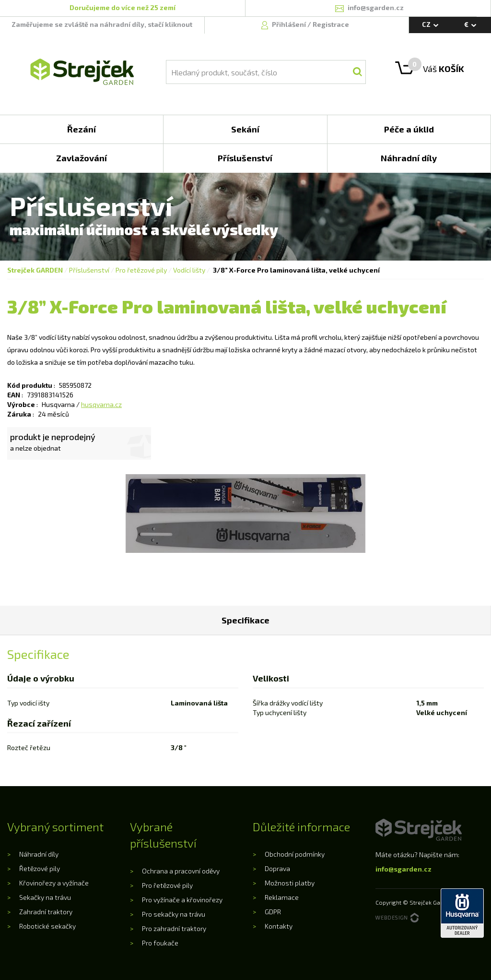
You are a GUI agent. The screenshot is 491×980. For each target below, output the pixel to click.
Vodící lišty (189, 270)
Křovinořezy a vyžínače (54, 883)
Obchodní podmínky (295, 854)
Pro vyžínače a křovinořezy (182, 900)
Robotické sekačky (47, 926)
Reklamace (282, 897)
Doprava (277, 868)
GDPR (273, 912)
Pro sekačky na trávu (174, 914)
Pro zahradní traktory (174, 928)
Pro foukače (160, 943)
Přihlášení (290, 24)
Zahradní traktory (46, 912)
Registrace (331, 24)
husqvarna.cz (101, 404)
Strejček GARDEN (35, 270)
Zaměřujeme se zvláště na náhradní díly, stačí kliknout (102, 24)
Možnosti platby (290, 883)
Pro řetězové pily (141, 270)
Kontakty (279, 926)
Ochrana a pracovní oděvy (181, 871)
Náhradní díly (39, 854)
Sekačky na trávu (45, 897)
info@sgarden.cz (403, 869)
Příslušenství (89, 270)
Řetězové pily (40, 868)
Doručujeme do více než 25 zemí (123, 7)
